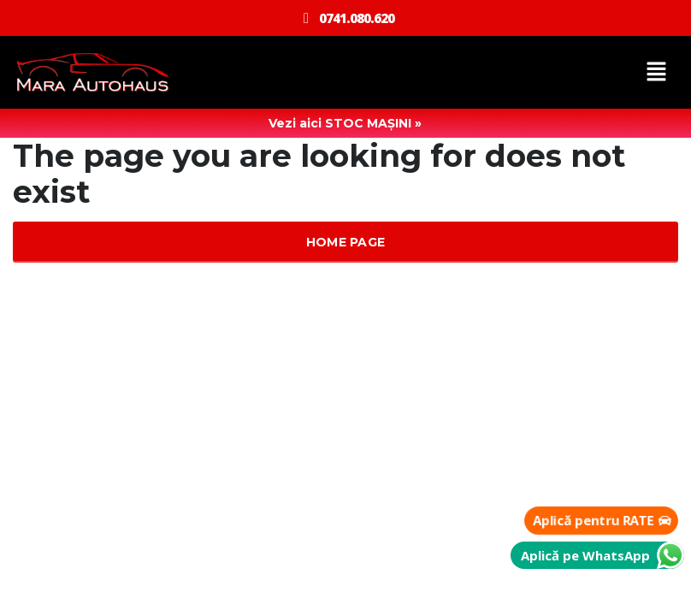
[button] (657, 73)
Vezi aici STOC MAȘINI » (345, 123)
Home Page (346, 242)
